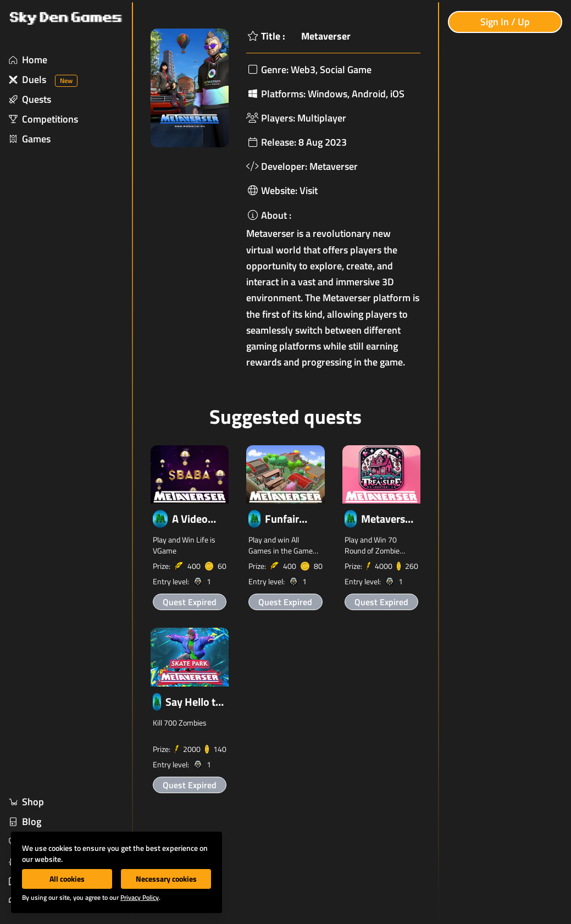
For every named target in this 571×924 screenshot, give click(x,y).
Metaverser (334, 166)
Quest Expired (190, 602)
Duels (43, 79)
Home (28, 60)
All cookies (67, 879)
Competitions (43, 119)
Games (30, 139)
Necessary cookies (166, 879)
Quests (30, 99)
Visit (309, 190)
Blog (25, 821)
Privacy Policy (140, 897)
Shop (26, 802)
